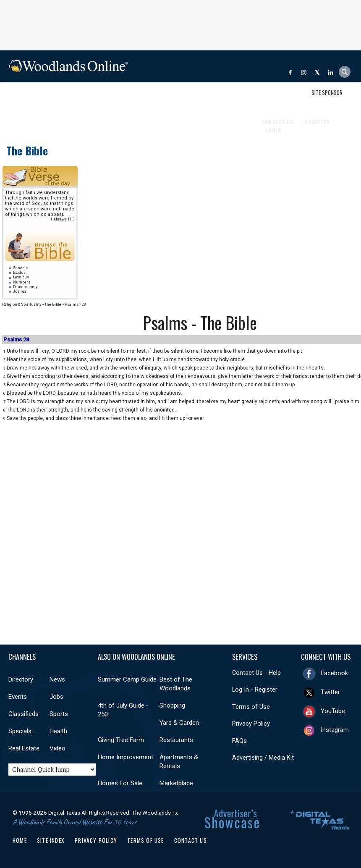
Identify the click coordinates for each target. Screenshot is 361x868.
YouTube (333, 711)
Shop (18, 98)
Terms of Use (251, 707)
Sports (147, 98)
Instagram (335, 730)
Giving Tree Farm (121, 740)
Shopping (172, 705)
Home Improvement (126, 757)
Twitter (330, 692)
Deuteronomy (25, 287)
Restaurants (176, 740)
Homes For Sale (120, 783)
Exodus (19, 273)
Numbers (22, 282)
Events (63, 98)
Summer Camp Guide (127, 679)
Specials (20, 731)
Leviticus (21, 277)
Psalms (72, 304)
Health (174, 98)
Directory (21, 679)
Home (20, 840)
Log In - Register (255, 690)
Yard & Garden (179, 723)
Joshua (20, 291)
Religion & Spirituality (22, 304)
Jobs (86, 98)
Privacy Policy (251, 724)
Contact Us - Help (256, 673)
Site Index (51, 840)
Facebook (334, 673)
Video (58, 748)
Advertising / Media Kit (263, 758)
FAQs (239, 741)
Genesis (20, 268)
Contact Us (191, 840)
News (39, 98)
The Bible (27, 151)
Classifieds (114, 98)
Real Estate (205, 98)
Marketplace (176, 783)
